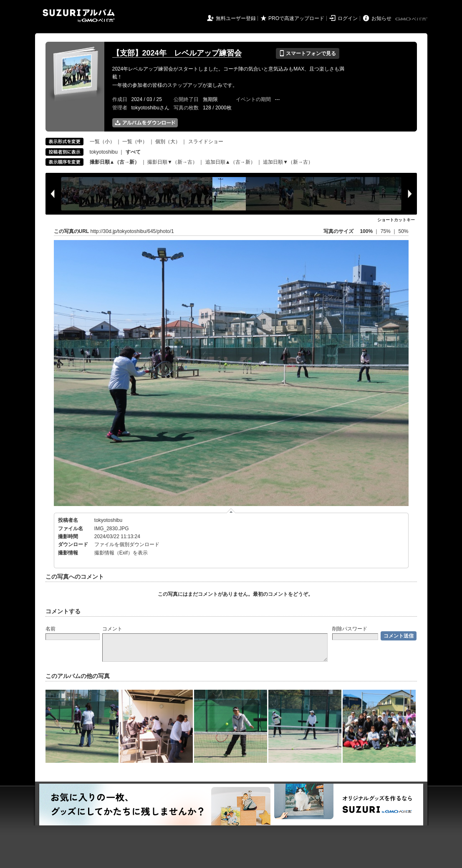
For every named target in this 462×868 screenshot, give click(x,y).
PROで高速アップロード (296, 18)
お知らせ (381, 18)
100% (366, 231)
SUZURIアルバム (79, 16)
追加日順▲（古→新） (230, 162)
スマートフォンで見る (307, 53)
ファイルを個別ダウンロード (127, 544)
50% (403, 231)
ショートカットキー (396, 220)
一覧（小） (102, 142)
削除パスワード (350, 629)
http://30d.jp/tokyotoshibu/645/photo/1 (132, 231)
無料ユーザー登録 (236, 18)
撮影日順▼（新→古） (172, 162)
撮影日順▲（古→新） (115, 162)
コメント (112, 629)
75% (386, 231)
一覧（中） (135, 142)
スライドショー (206, 142)
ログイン (348, 18)
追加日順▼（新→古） (288, 162)
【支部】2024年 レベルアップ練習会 (177, 53)
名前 (50, 629)
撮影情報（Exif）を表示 (121, 553)
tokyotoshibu (104, 152)
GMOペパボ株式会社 (412, 19)
